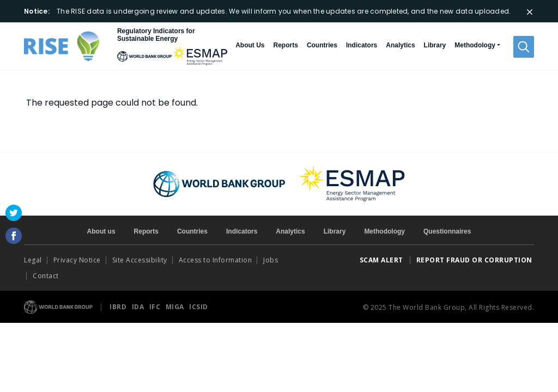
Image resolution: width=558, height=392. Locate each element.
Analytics (400, 45)
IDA (139, 307)
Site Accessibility (140, 260)
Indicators (362, 45)
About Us (250, 45)
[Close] (530, 12)
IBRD (119, 307)
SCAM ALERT (381, 260)
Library (435, 45)
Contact (47, 276)
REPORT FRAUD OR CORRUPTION (475, 260)
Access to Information (216, 260)
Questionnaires (447, 231)
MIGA (176, 307)
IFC (156, 307)
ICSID (199, 307)
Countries (322, 45)
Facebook (14, 236)
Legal (33, 260)
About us (101, 231)
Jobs (271, 260)
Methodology (384, 231)
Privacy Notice (77, 260)
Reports (286, 45)
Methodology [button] (475, 45)
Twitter (14, 213)
